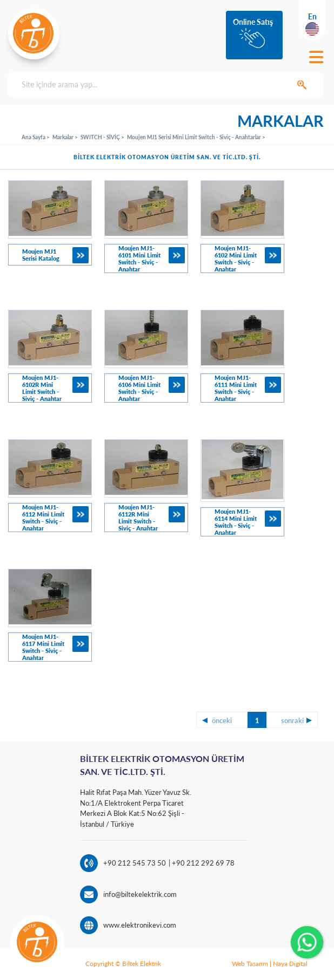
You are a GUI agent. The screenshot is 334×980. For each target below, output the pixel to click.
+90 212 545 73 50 (135, 863)
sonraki (292, 720)
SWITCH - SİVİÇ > (102, 137)
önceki (222, 720)
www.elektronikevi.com (140, 925)
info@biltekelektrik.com (140, 894)
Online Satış (253, 22)
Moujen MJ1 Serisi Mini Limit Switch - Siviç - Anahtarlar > (196, 137)
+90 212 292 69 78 (202, 863)
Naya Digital (290, 964)
